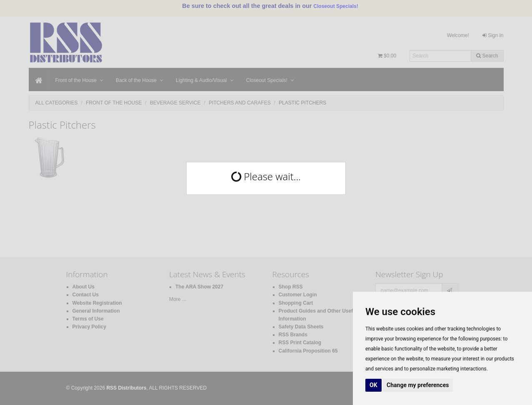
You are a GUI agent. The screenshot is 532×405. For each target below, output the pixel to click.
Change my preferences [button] (418, 385)
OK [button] (373, 385)
